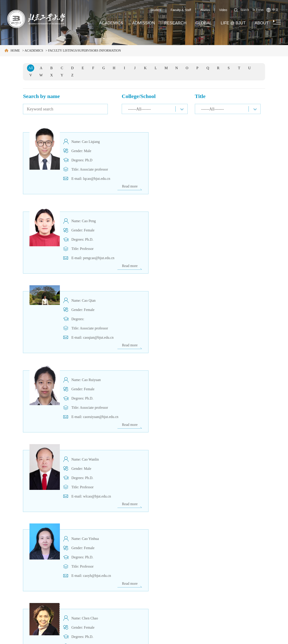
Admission (144, 23)
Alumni (205, 10)
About (262, 23)
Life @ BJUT (233, 23)
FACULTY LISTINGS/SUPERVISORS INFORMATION (85, 51)
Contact (11, 610)
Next (180, 535)
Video (223, 10)
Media (10, 599)
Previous (123, 535)
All (31, 68)
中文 (275, 10)
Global (204, 23)
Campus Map (15, 578)
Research (175, 23)
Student (156, 10)
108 (170, 535)
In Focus (258, 10)
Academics (111, 23)
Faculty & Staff (181, 10)
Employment (15, 589)
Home (15, 51)
